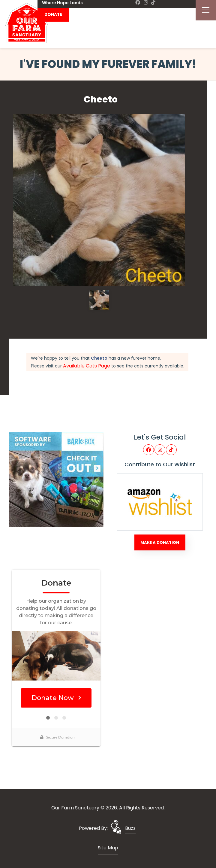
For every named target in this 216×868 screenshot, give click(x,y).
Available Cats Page (87, 366)
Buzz (130, 828)
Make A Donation (160, 542)
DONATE (53, 15)
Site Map (108, 848)
